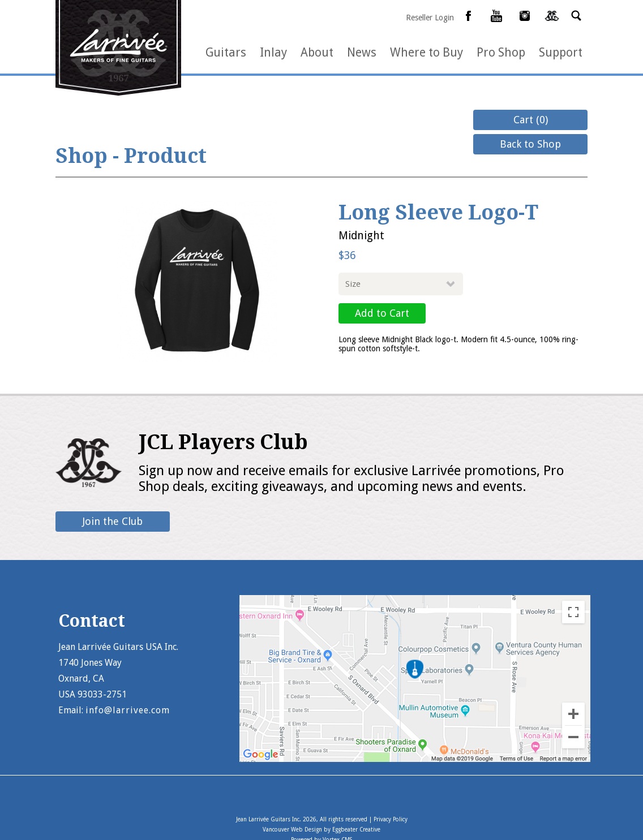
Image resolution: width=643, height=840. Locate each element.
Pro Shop (501, 52)
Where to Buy (426, 52)
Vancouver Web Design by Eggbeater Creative (321, 830)
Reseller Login (430, 18)
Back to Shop (530, 144)
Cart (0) (531, 120)
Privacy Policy (391, 819)
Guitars (226, 52)
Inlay (273, 52)
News (362, 52)
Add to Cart (382, 313)
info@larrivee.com (128, 710)
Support (561, 52)
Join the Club (113, 521)
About (317, 52)
